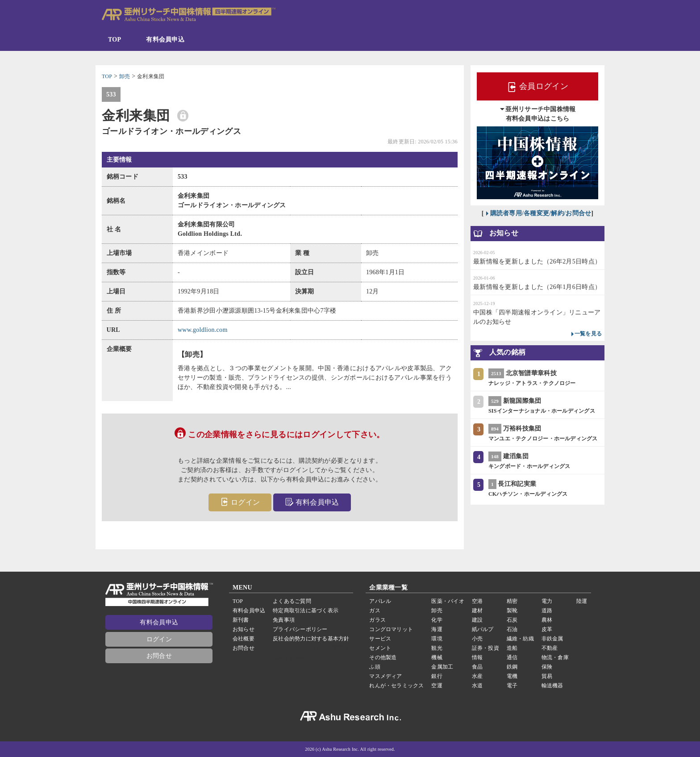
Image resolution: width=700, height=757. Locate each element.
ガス (375, 611)
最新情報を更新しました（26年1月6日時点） (537, 287)
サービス (380, 639)
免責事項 (284, 620)
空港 (477, 601)
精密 (512, 601)
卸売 (437, 611)
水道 (477, 686)
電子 (512, 686)
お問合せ (159, 656)
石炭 (512, 620)
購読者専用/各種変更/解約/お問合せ (541, 213)
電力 (547, 601)
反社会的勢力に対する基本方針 (311, 639)
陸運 (582, 601)
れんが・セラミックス (396, 686)
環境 (437, 639)
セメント (380, 648)
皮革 (547, 629)
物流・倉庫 (555, 657)
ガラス (377, 620)
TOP (115, 40)
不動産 (550, 648)
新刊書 (241, 620)
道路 (547, 611)
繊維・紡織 (520, 639)
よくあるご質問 (292, 601)
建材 (477, 611)
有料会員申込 (165, 40)
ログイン (240, 502)
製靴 (512, 611)
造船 (512, 648)
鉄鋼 (512, 667)
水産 (477, 676)
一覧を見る (588, 334)
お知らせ (244, 629)
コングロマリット (391, 629)
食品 (477, 667)
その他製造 (383, 657)
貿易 (547, 676)
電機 (512, 676)
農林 (547, 620)
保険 (547, 667)
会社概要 (244, 639)
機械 (437, 657)
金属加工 (442, 667)
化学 (437, 620)
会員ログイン (537, 87)
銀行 (437, 676)
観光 (437, 648)
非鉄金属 (552, 639)
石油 (512, 629)
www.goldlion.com (203, 330)
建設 (477, 620)
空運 (437, 686)
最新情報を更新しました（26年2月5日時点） (537, 261)
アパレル (380, 601)
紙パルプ (483, 629)
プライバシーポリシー (300, 629)
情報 (477, 657)
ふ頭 (375, 667)
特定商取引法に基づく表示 (306, 611)
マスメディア (385, 676)
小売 (477, 639)
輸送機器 (552, 686)
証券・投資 (485, 648)
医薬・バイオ (448, 601)
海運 (437, 629)
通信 (512, 657)
